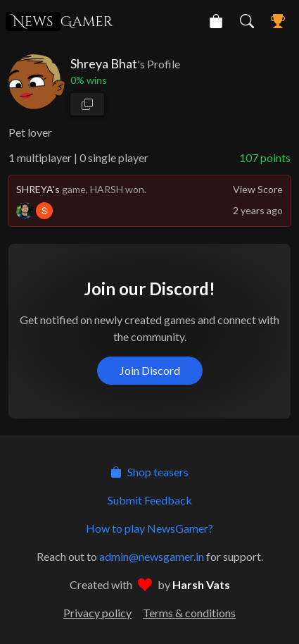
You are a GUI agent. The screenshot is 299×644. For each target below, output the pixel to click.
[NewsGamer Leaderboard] (278, 21)
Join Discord (150, 370)
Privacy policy (97, 613)
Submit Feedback (150, 500)
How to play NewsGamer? (149, 528)
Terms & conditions (189, 613)
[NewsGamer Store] (216, 21)
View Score (258, 189)
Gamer (59, 21)
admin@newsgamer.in (152, 556)
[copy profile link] (87, 104)
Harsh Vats (201, 584)
